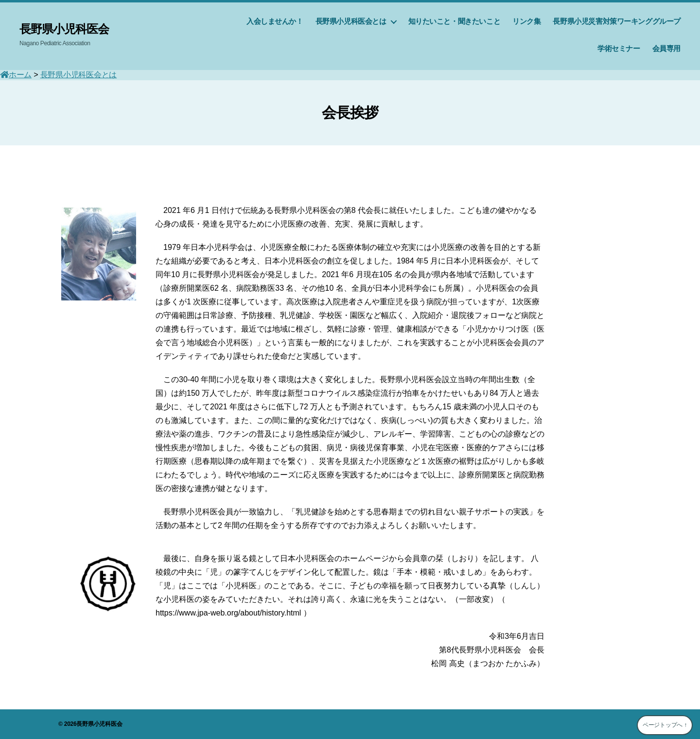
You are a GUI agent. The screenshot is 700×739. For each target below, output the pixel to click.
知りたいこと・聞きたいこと (455, 21)
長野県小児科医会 (64, 29)
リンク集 (526, 21)
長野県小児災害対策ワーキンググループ (617, 21)
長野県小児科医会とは (351, 21)
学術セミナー (619, 48)
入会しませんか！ (275, 21)
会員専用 (666, 48)
